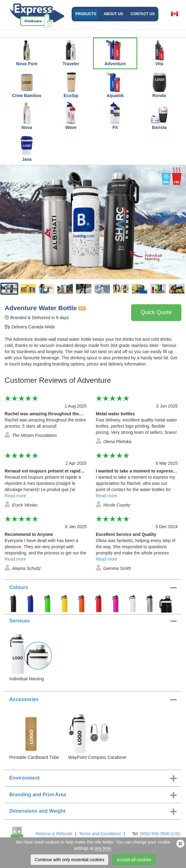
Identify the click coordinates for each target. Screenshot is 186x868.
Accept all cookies (134, 860)
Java (27, 148)
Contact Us (143, 14)
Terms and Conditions (100, 834)
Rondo (159, 84)
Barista (159, 116)
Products (86, 14)
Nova (27, 116)
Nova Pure (27, 52)
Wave (71, 116)
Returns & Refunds (54, 834)
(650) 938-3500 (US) (160, 834)
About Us (113, 14)
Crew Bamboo (27, 84)
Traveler (71, 52)
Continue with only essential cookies (70, 860)
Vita (159, 52)
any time (103, 848)
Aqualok (115, 84)
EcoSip (71, 84)
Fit (115, 116)
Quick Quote (156, 312)
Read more (15, 496)
